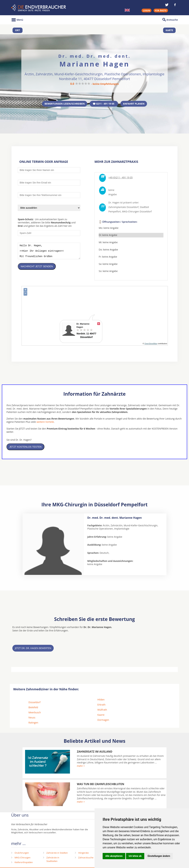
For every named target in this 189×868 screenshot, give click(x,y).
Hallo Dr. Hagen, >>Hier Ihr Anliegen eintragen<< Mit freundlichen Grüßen (49, 253)
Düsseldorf (34, 703)
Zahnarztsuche (86, 859)
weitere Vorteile (45, 423)
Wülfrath (102, 711)
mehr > (81, 767)
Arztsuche (172, 20)
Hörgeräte (83, 854)
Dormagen (103, 721)
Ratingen (33, 724)
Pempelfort (115, 212)
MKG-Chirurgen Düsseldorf (137, 212)
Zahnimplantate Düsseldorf (123, 208)
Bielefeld (33, 708)
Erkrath (101, 706)
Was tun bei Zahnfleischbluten (101, 785)
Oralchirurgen (22, 854)
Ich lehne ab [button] (135, 856)
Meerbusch (35, 713)
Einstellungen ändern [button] (159, 856)
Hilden (101, 701)
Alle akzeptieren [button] (114, 856)
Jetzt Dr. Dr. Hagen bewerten (33, 649)
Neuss (32, 718)
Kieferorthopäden (24, 863)
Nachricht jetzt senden (37, 270)
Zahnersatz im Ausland (95, 753)
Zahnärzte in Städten (57, 854)
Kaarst (101, 716)
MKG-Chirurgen (23, 859)
